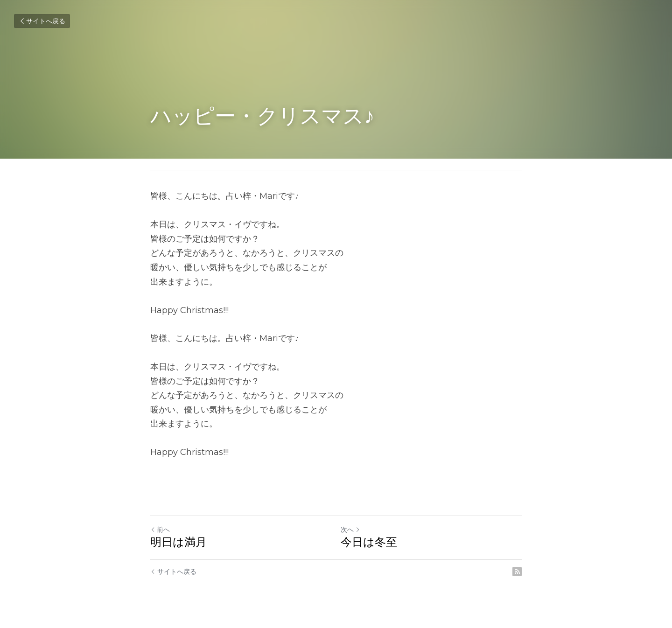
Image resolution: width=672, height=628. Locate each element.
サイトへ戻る (42, 21)
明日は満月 (178, 542)
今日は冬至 (369, 542)
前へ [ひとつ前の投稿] (160, 530)
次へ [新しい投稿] (350, 530)
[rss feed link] (517, 572)
